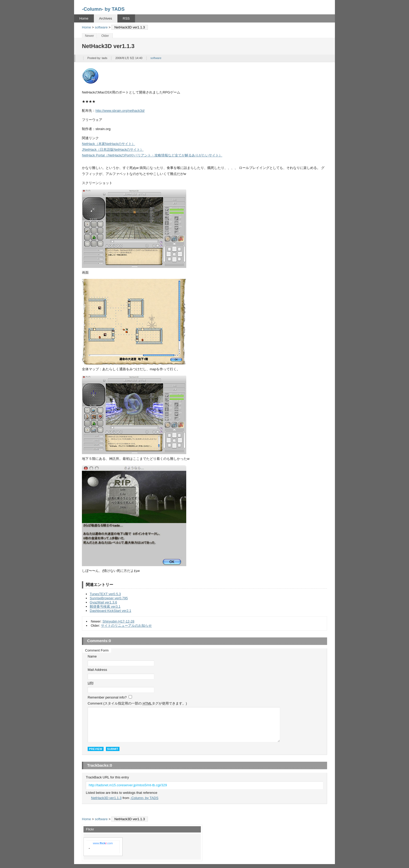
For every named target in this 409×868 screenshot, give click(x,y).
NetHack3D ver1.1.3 (106, 798)
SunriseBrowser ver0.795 (109, 598)
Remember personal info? (107, 697)
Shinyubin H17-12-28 (118, 621)
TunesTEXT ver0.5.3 (105, 594)
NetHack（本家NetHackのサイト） (109, 144)
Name (92, 656)
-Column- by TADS (103, 9)
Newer (90, 36)
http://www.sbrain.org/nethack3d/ (120, 111)
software (101, 27)
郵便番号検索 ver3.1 (105, 606)
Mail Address (97, 670)
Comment (137, 703)
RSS (126, 18)
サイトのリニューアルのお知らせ (126, 626)
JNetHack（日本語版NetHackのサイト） (113, 149)
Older (105, 36)
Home (84, 18)
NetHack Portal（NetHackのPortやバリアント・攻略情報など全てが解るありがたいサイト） (152, 155)
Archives (106, 18)
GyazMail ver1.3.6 (103, 602)
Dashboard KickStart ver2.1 (110, 611)
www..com (103, 843)
